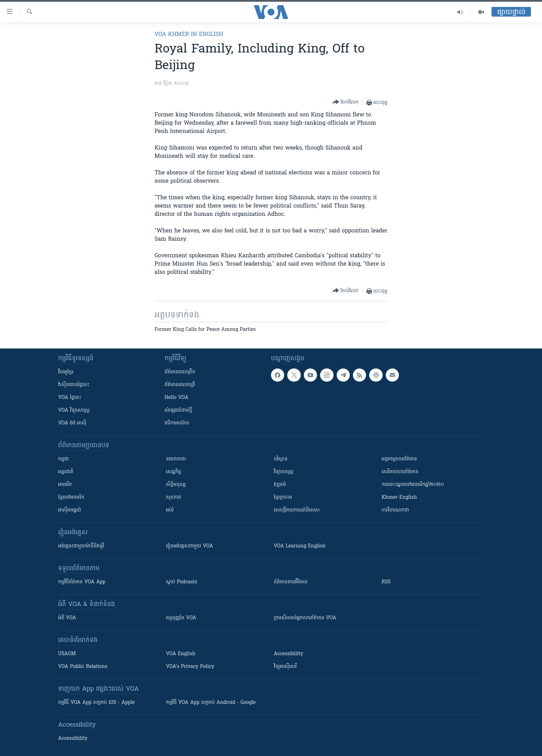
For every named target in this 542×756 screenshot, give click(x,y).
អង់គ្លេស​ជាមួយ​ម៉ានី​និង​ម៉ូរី (81, 546)
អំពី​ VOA (67, 618)
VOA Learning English (300, 546)
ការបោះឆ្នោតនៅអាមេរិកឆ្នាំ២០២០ (413, 485)
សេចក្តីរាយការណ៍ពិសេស (297, 510)
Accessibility (288, 654)
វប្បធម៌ (280, 485)
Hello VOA (176, 398)
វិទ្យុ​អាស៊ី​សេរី (285, 667)
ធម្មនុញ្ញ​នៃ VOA (181, 618)
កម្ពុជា (63, 459)
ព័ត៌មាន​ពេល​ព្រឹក (180, 372)
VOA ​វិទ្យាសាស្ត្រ (74, 410)
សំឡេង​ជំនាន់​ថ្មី (178, 410)
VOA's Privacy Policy (190, 667)
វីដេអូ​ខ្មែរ (66, 372)
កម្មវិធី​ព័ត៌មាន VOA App (82, 582)
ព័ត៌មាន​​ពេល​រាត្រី (180, 385)
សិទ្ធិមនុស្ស (176, 485)
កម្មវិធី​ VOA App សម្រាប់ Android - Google (211, 703)
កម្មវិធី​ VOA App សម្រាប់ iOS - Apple (96, 703)
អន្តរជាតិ (66, 472)
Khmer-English (399, 497)
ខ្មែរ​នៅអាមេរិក (71, 497)
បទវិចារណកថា (395, 510)
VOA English (181, 654)
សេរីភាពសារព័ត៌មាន (400, 472)
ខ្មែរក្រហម (283, 497)
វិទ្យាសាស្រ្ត (284, 472)
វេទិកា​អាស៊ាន (177, 423)
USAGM (67, 654)
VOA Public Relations (83, 667)
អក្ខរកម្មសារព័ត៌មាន (399, 459)
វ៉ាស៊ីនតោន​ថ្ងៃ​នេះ (74, 385)
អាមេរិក (65, 485)
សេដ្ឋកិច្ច (174, 472)
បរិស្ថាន (281, 459)
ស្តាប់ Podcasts (181, 582)
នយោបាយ (176, 459)
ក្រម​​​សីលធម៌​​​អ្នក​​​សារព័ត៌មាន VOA (305, 618)
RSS (386, 582)
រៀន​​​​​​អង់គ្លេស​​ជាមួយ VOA (189, 546)
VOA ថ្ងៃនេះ (70, 398)
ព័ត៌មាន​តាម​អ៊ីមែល (291, 582)
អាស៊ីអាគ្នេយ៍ (70, 510)
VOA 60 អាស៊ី (72, 423)
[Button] (345, 102)
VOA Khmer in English (189, 35)
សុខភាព (174, 497)
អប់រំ (170, 510)
